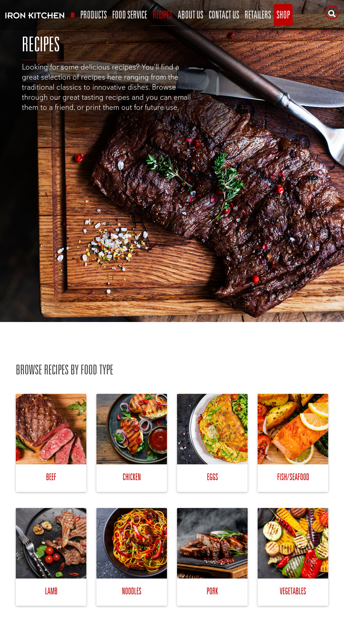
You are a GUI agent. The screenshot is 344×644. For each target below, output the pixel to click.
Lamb (51, 591)
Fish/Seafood (293, 477)
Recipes (162, 15)
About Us (190, 15)
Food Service (130, 15)
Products (94, 15)
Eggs (212, 477)
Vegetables (293, 591)
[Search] (332, 13)
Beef (51, 477)
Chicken (132, 477)
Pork (212, 591)
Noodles (132, 591)
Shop (283, 15)
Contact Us (224, 15)
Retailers (258, 15)
